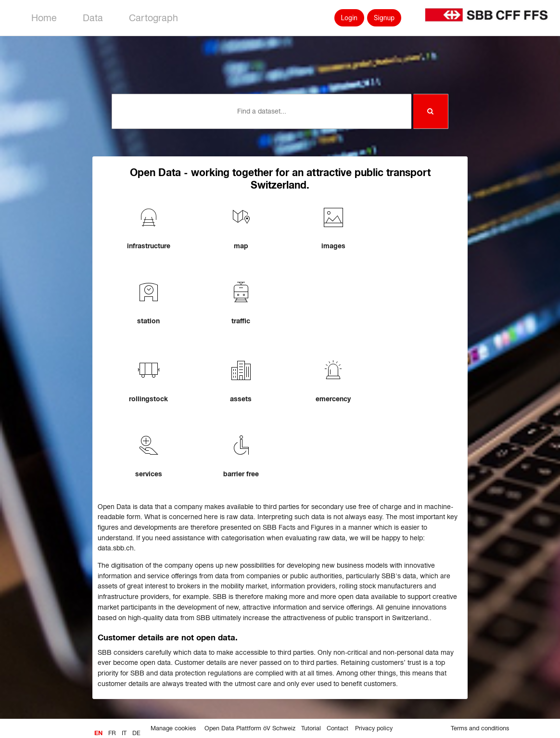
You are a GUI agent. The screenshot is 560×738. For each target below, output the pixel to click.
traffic (241, 321)
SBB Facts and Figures (298, 527)
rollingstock (148, 399)
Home (44, 18)
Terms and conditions (480, 728)
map (241, 246)
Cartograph (153, 18)
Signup (384, 18)
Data (93, 18)
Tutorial (311, 728)
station (148, 321)
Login (350, 18)
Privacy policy (374, 728)
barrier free (241, 474)
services (149, 474)
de (136, 733)
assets (241, 399)
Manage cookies (173, 728)
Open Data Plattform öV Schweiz (250, 728)
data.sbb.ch (116, 548)
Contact (337, 728)
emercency (333, 399)
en (98, 733)
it (124, 733)
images (333, 246)
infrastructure (149, 246)
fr (112, 733)
